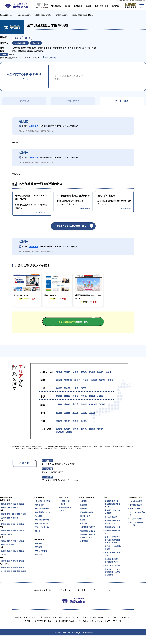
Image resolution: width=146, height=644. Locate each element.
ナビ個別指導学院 (42, 520)
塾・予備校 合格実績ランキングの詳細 (59, 464)
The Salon (84, 621)
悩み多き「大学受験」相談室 (113, 547)
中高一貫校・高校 (101, 6)
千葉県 (86, 380)
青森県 (67, 372)
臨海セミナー (40, 505)
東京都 (59, 380)
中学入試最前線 (111, 517)
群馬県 (110, 380)
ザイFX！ (28, 621)
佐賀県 (67, 429)
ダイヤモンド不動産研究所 (46, 621)
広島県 (84, 412)
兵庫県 (67, 404)
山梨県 (100, 396)
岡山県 (75, 412)
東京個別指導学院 (42, 509)
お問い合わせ (64, 590)
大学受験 (83, 509)
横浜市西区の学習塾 (43, 15)
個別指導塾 (78, 6)
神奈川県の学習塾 (24, 15)
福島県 (109, 372)
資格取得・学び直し (88, 512)
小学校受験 (84, 541)
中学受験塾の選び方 (88, 527)
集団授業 (39, 547)
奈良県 (84, 404)
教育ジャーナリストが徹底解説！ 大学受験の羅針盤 (113, 572)
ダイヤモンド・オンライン (27, 617)
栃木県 (102, 380)
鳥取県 (59, 412)
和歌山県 (93, 404)
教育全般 (83, 523)
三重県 (84, 396)
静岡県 (67, 396)
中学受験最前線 (136, 505)
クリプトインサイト (113, 621)
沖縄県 (69, 432)
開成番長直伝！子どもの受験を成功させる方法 (112, 504)
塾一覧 (68, 6)
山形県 (100, 372)
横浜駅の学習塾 (62, 15)
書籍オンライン (105, 617)
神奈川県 (68, 380)
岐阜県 (75, 396)
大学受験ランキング (66, 509)
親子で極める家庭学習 (137, 514)
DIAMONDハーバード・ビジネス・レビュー (77, 617)
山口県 (92, 412)
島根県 (67, 412)
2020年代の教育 (136, 501)
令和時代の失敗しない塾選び (112, 512)
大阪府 (59, 404)
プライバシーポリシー (102, 590)
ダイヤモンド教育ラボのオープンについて (60, 480)
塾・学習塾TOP (6, 15)
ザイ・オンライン (121, 617)
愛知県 (59, 396)
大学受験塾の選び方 (88, 531)
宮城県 (84, 372)
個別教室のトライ (42, 523)
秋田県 (92, 372)
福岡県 (59, 429)
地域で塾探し (56, 6)
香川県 (67, 421)
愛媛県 (75, 421)
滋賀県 (102, 404)
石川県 (75, 388)
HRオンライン (96, 621)
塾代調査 (115, 6)
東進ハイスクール (42, 527)
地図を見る (34, 126)
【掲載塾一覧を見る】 (44, 501)
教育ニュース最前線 (112, 566)
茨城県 (94, 380)
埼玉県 (77, 380)
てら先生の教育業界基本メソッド (112, 522)
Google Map (51, 57)
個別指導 (39, 543)
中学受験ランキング (66, 502)
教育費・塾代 (85, 516)
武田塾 (38, 531)
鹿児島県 (60, 432)
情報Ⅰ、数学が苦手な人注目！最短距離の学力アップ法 (112, 540)
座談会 (88, 6)
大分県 (92, 429)
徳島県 (59, 421)
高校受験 (83, 505)
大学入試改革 (135, 509)
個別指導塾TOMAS (42, 512)
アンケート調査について (52, 472)
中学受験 (83, 501)
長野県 (92, 396)
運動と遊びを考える (112, 527)
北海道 (59, 372)
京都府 (75, 404)
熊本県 (84, 429)
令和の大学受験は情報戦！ (112, 532)
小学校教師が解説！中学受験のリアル (112, 560)
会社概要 (82, 590)
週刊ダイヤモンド (48, 617)
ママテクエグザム (137, 519)
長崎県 (75, 429)
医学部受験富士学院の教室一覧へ (71, 226)
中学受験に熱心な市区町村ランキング (88, 536)
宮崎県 (100, 429)
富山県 (67, 388)
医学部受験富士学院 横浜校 (83, 15)
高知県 (84, 421)
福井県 (84, 388)
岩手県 (75, 372)
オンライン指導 (41, 551)
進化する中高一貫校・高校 (137, 524)
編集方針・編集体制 (43, 590)
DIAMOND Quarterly (68, 621)
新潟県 (59, 388)
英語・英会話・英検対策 (112, 554)
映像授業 (39, 554)
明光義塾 (39, 516)
